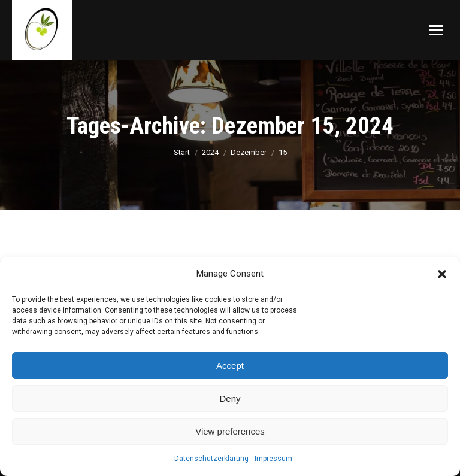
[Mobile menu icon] (436, 30)
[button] (442, 274)
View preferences (230, 431)
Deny (230, 398)
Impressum (273, 459)
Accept (230, 366)
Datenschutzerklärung (211, 459)
